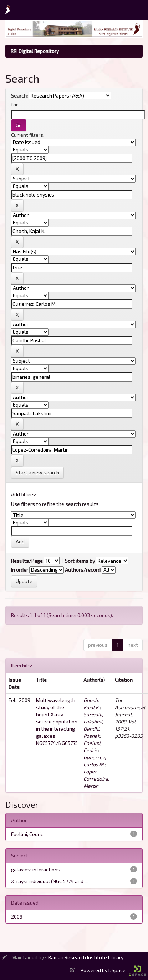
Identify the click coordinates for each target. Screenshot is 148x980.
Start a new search (37, 472)
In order (20, 570)
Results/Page (27, 561)
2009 (17, 917)
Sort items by (80, 561)
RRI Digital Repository (35, 51)
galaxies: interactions (36, 869)
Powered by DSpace (113, 970)
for (14, 105)
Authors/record (83, 570)
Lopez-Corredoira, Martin (96, 779)
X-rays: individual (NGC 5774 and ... (49, 881)
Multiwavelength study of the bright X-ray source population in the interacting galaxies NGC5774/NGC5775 (57, 722)
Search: (19, 96)
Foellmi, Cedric (27, 834)
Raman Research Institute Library (86, 957)
